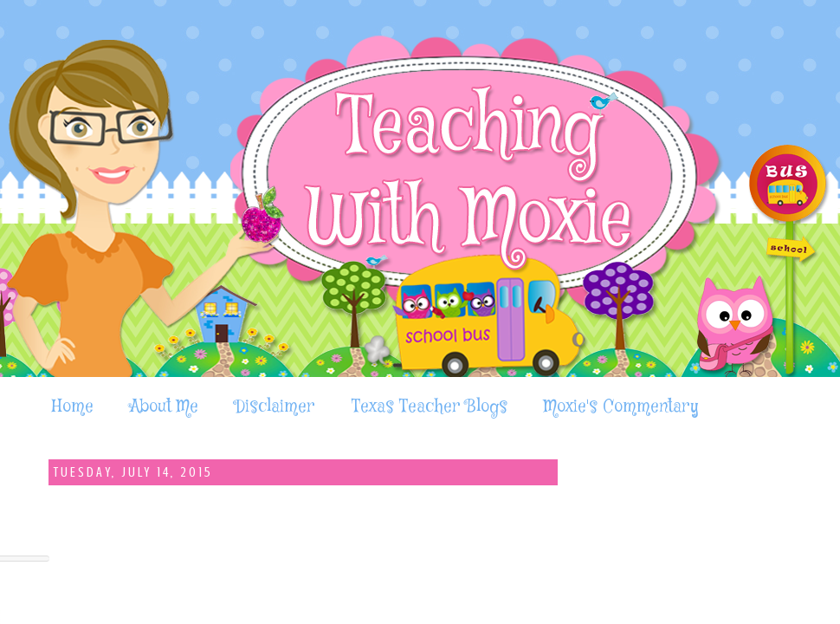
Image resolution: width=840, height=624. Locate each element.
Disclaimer (275, 407)
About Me (164, 407)
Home (73, 407)
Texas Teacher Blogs (430, 407)
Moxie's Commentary (621, 407)
